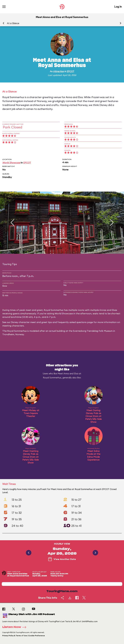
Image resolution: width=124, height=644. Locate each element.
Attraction (59, 71)
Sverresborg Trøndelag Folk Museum (93, 331)
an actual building (55, 331)
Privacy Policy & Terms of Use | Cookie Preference (24, 636)
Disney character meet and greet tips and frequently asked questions (49, 322)
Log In (118, 7)
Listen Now (15, 627)
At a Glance (13, 23)
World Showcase (11, 163)
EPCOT (71, 71)
